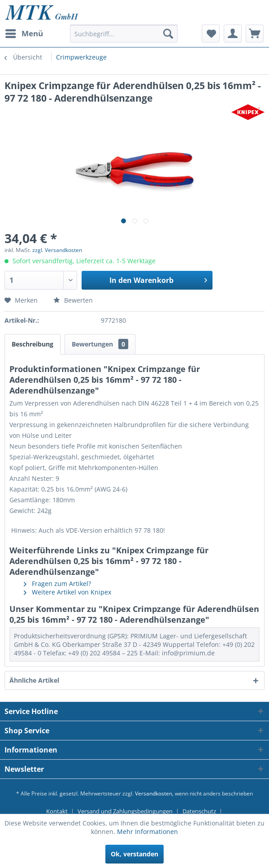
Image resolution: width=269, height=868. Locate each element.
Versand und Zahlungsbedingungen (125, 811)
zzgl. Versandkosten (57, 250)
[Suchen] (168, 34)
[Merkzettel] (211, 34)
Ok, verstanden (134, 854)
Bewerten (73, 300)
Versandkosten (154, 793)
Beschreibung (33, 344)
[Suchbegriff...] (124, 34)
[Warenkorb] (255, 34)
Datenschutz (199, 811)
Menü (24, 32)
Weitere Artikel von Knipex (67, 592)
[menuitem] (24, 34)
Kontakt (57, 811)
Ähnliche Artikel (34, 680)
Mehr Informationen (148, 832)
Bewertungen (100, 344)
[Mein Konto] (233, 34)
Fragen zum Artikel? (57, 584)
